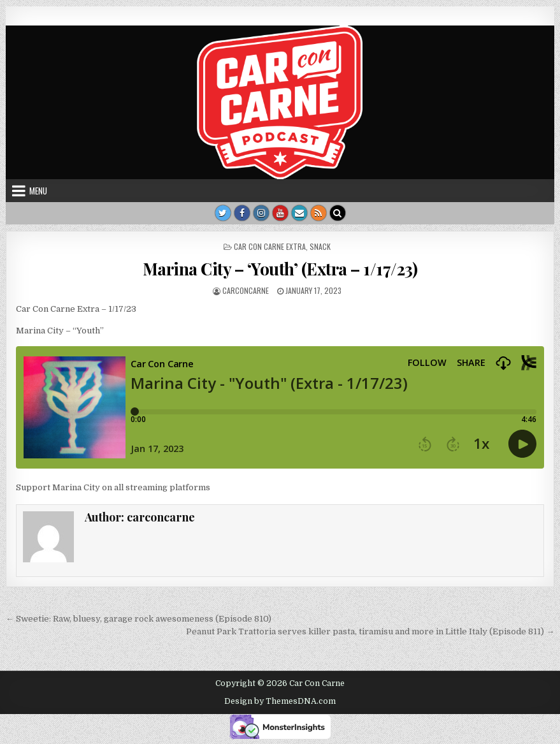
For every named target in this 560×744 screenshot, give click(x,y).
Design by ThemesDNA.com (280, 701)
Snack (320, 246)
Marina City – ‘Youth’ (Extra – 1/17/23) (280, 269)
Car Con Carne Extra (270, 246)
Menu (38, 191)
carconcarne (246, 290)
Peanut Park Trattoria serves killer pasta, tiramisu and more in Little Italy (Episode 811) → (370, 631)
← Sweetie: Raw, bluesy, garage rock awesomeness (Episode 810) (139, 619)
